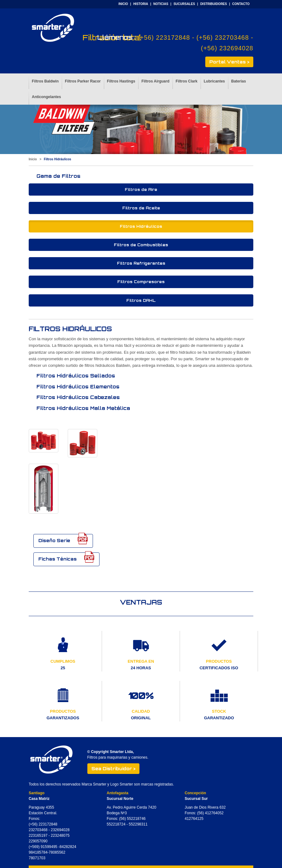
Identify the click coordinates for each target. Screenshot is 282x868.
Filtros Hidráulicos (141, 226)
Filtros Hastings (121, 81)
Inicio (33, 159)
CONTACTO (241, 4)
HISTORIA (141, 4)
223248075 (60, 836)
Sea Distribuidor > (113, 768)
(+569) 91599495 (44, 847)
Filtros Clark (187, 81)
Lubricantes (214, 81)
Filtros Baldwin (45, 81)
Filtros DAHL (141, 300)
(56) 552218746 (132, 819)
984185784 (38, 852)
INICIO (123, 4)
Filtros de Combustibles (141, 245)
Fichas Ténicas (66, 558)
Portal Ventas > (229, 62)
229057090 (38, 841)
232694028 (60, 830)
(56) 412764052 (210, 813)
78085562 (57, 852)
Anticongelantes (46, 97)
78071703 (37, 858)
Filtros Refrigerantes (141, 263)
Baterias (238, 81)
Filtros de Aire (141, 190)
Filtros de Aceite (141, 208)
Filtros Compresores (141, 282)
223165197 (38, 836)
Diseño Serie (63, 539)
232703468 (38, 830)
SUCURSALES (184, 4)
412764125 (194, 819)
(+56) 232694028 (227, 48)
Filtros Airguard (155, 81)
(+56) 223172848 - (167, 37)
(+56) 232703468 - (225, 37)
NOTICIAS (161, 4)
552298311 (138, 824)
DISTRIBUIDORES (214, 4)
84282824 (68, 847)
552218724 (116, 824)
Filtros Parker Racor (83, 81)
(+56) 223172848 (43, 824)
